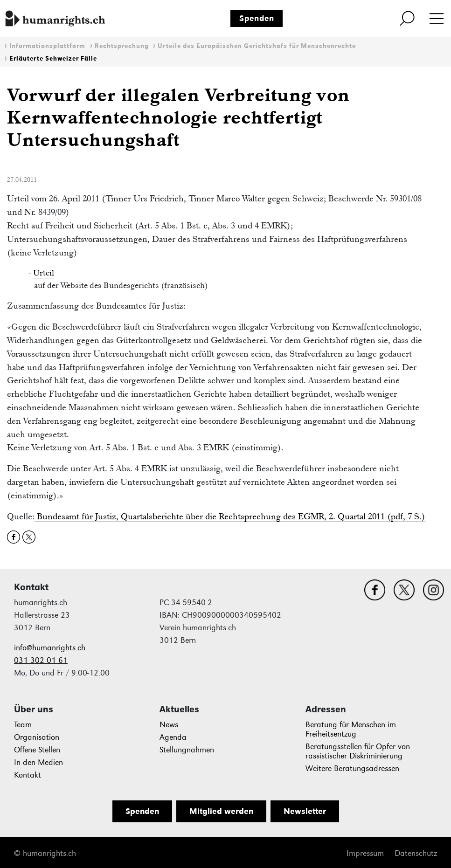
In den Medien (38, 762)
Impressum (365, 853)
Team (23, 725)
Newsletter (305, 811)
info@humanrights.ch (50, 648)
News (169, 725)
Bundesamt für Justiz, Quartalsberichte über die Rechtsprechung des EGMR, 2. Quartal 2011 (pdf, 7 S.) (230, 516)
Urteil (44, 273)
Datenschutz (416, 853)
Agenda (173, 737)
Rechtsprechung (122, 46)
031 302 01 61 (41, 660)
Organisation (37, 737)
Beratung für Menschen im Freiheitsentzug (351, 729)
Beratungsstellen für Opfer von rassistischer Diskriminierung (358, 751)
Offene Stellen (37, 750)
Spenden (257, 18)
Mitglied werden (221, 811)
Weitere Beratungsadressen (352, 768)
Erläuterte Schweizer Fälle (53, 59)
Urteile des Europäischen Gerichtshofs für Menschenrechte (257, 46)
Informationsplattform (47, 46)
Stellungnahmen (187, 750)
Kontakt (28, 775)
